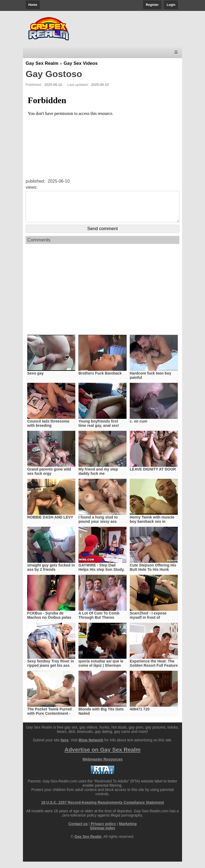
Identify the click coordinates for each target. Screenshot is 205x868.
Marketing (128, 830)
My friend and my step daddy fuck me (98, 478)
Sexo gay (35, 380)
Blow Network (91, 746)
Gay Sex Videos (80, 63)
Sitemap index (103, 834)
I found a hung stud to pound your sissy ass (98, 526)
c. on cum (138, 428)
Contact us (78, 830)
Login (171, 5)
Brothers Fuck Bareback (100, 380)
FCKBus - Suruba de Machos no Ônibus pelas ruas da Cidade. (49, 624)
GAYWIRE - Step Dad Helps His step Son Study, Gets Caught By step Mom (102, 576)
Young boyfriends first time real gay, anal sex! (99, 430)
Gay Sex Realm (42, 63)
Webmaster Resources (103, 766)
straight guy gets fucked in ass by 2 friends (51, 574)
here (65, 746)
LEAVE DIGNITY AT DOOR (153, 476)
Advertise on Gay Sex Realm (103, 756)
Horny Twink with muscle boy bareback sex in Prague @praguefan (152, 528)
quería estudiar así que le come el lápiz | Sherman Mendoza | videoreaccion (101, 672)
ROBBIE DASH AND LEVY (50, 524)
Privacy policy (103, 830)
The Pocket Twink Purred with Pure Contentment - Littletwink (49, 720)
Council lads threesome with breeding (48, 430)
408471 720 (140, 716)
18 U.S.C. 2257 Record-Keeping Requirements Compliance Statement (102, 809)
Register (152, 5)
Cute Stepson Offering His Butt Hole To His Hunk (153, 574)
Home (33, 5)
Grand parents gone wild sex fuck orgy (49, 478)
